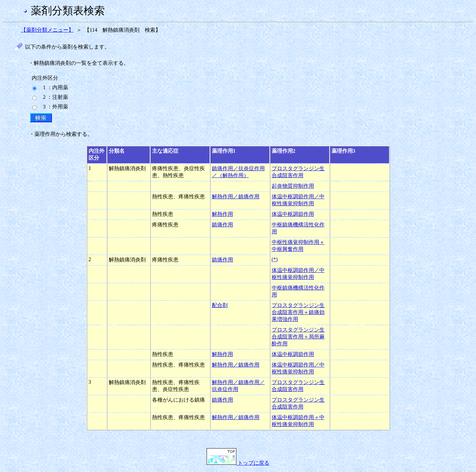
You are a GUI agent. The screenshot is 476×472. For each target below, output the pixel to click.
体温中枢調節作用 (293, 214)
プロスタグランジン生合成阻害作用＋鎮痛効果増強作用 (298, 312)
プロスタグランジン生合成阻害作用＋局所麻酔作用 (298, 337)
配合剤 (220, 305)
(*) (275, 259)
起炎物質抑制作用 (293, 186)
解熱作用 (222, 214)
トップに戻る (238, 463)
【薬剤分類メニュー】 (47, 30)
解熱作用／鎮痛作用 (236, 197)
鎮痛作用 (222, 225)
